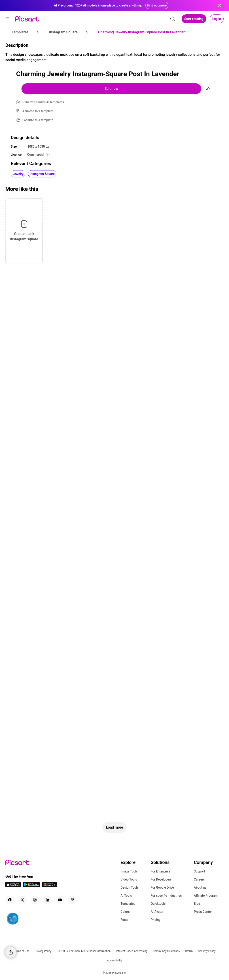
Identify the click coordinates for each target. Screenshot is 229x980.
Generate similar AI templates (43, 102)
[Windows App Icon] (49, 886)
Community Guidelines (166, 951)
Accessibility (114, 961)
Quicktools (158, 904)
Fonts (124, 920)
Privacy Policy (43, 951)
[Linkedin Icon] (47, 900)
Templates (128, 904)
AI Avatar (157, 912)
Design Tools (130, 887)
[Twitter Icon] (22, 900)
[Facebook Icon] (10, 900)
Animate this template (38, 111)
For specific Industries (166, 896)
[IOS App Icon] (13, 886)
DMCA (189, 951)
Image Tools (129, 871)
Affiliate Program (206, 896)
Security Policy (207, 951)
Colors (125, 912)
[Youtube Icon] (60, 900)
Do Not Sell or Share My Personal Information (84, 951)
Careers (199, 879)
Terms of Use (21, 951)
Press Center (203, 912)
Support (199, 871)
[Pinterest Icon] (72, 900)
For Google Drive (162, 887)
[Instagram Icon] (35, 900)
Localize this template (38, 120)
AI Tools (126, 896)
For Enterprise (161, 871)
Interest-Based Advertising (132, 951)
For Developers (161, 879)
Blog (197, 904)
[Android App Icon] (32, 886)
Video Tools (129, 879)
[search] (173, 19)
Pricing (156, 920)
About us (200, 887)
